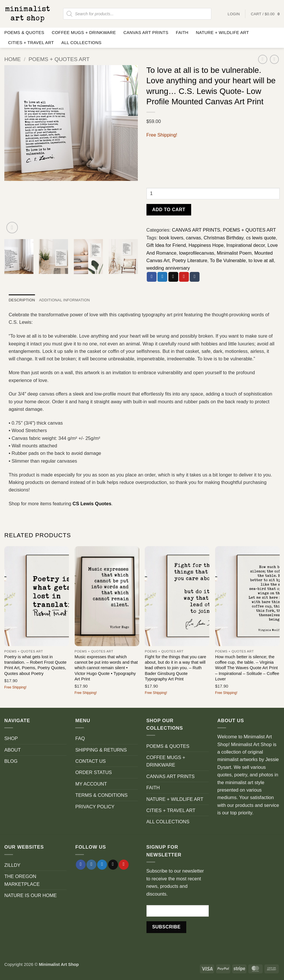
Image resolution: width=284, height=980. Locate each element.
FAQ (80, 739)
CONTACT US (91, 761)
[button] (265, 14)
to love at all (261, 260)
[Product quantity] (213, 194)
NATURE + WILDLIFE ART (222, 33)
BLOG (11, 761)
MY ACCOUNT (91, 784)
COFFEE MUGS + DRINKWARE (84, 33)
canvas (193, 238)
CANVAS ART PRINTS (146, 33)
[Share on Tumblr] (195, 277)
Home (13, 59)
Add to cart (169, 210)
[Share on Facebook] (152, 277)
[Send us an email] (113, 865)
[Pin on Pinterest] (184, 277)
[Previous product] (274, 59)
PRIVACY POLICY (95, 807)
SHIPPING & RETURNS (101, 750)
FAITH (182, 33)
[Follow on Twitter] (102, 865)
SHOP (11, 739)
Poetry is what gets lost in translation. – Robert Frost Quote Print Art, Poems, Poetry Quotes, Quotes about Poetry (35, 665)
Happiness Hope (206, 245)
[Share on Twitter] (162, 277)
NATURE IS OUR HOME (31, 896)
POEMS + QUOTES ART (59, 59)
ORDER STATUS (94, 773)
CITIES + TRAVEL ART (31, 43)
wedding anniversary (168, 268)
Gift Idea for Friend (166, 245)
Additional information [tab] (65, 300)
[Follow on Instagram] (91, 865)
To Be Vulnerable (228, 260)
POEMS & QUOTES (24, 33)
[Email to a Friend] (173, 277)
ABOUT (13, 750)
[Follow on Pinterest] (124, 865)
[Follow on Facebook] (81, 865)
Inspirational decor (246, 245)
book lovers (171, 238)
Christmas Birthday (223, 238)
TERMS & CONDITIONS (101, 795)
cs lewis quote (261, 238)
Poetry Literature (190, 260)
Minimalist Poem (234, 253)
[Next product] (263, 59)
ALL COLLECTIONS (81, 43)
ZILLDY (12, 865)
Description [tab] (22, 300)
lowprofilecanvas (197, 253)
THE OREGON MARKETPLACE (22, 880)
